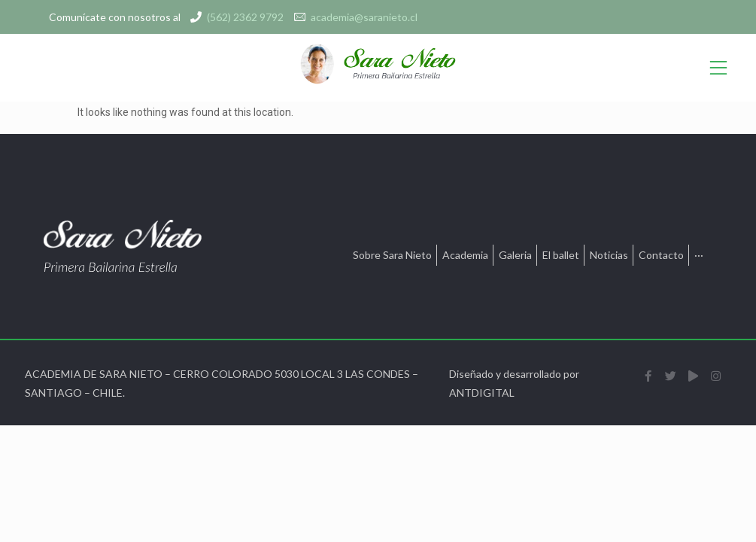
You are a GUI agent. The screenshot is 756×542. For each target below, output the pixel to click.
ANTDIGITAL (482, 393)
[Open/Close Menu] (718, 68)
